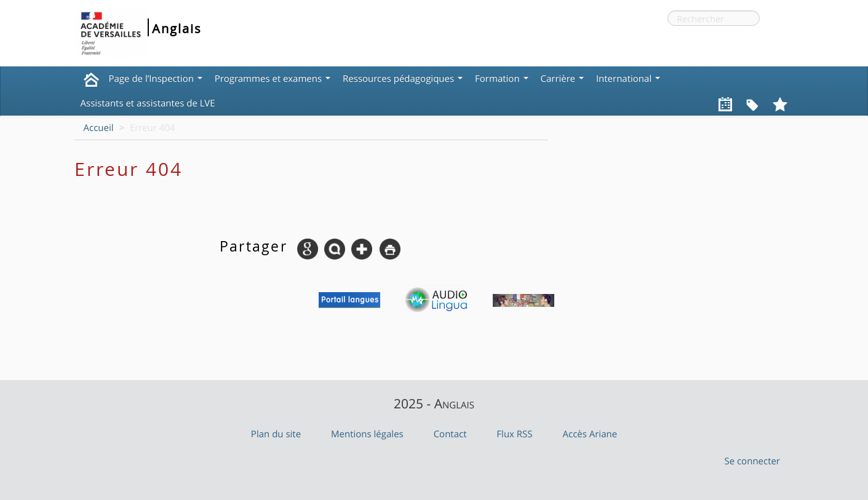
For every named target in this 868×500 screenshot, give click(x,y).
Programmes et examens (273, 79)
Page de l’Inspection (156, 79)
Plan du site (276, 434)
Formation (501, 79)
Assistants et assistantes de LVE (148, 103)
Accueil (99, 128)
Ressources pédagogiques (403, 79)
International (628, 79)
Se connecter (752, 461)
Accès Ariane (590, 434)
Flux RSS (514, 434)
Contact (450, 434)
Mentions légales (367, 434)
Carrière (562, 79)
